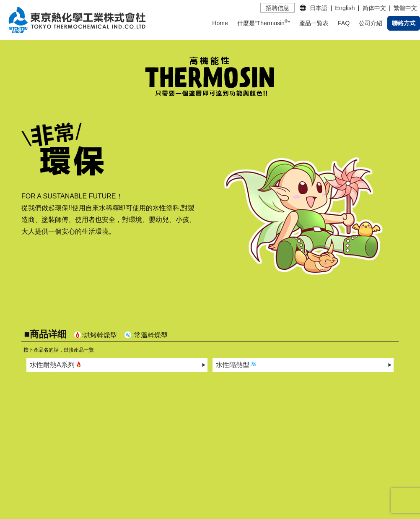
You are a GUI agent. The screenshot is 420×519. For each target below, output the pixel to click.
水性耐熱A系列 (56, 364)
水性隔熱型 (237, 364)
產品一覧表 (314, 23)
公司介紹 (371, 23)
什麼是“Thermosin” (263, 22)
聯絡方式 (404, 23)
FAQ (344, 23)
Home (220, 23)
